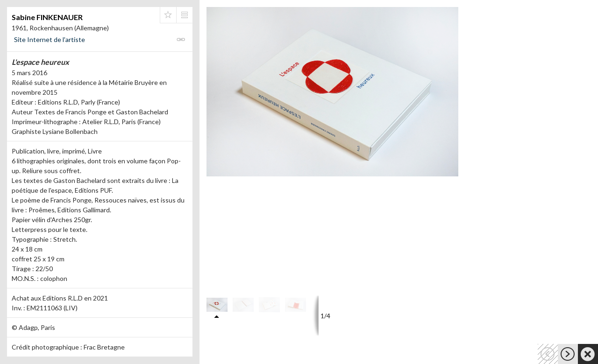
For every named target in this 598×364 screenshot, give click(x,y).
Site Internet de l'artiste (50, 39)
